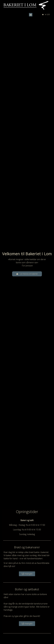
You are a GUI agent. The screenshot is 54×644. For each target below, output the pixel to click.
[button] (31, 15)
